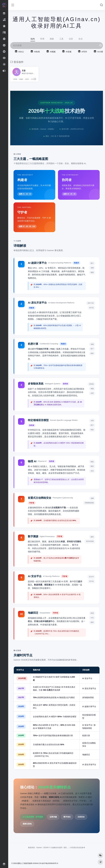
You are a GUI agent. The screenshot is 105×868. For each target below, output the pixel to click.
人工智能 (33, 79)
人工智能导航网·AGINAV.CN (31, 863)
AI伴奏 (15, 79)
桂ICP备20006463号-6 (50, 863)
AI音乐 (27, 79)
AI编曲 (21, 79)
